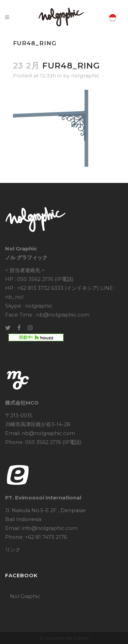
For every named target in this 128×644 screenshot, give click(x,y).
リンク (13, 550)
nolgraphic (85, 76)
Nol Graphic (25, 596)
